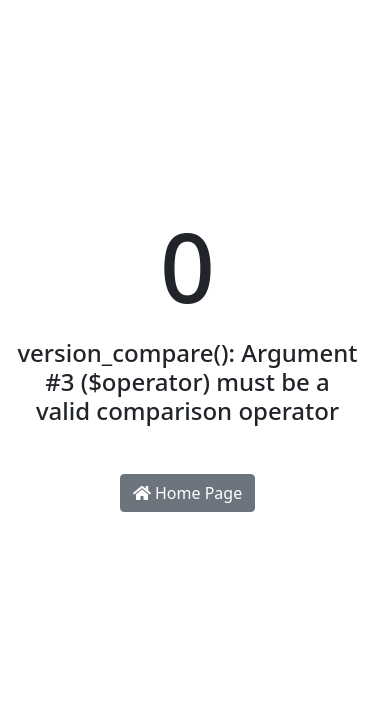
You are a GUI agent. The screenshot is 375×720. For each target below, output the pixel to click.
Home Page (187, 493)
